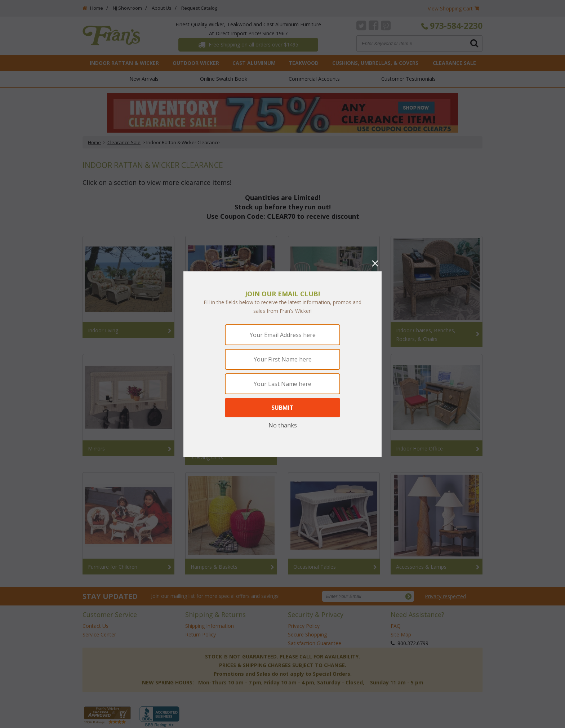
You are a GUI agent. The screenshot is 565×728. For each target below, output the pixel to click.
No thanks (283, 425)
